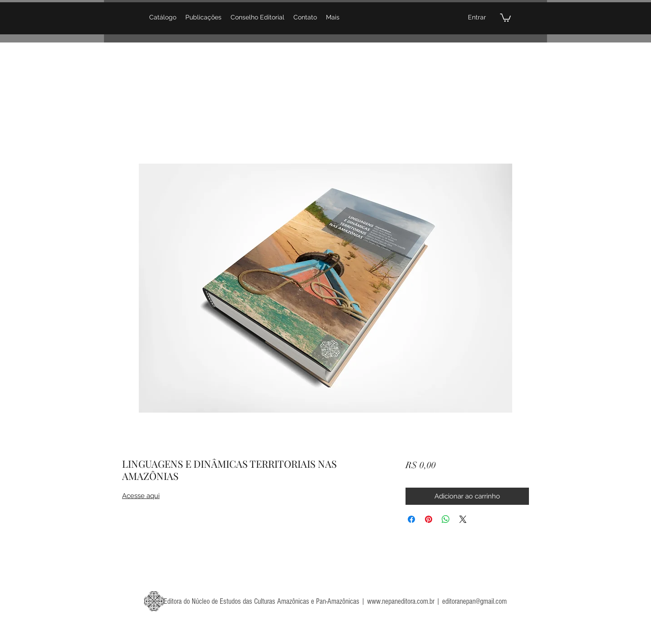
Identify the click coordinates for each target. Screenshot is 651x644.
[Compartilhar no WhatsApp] (446, 519)
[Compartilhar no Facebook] (411, 519)
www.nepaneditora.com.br (401, 601)
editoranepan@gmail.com (474, 601)
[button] (505, 17)
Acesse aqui (141, 496)
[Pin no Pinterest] (429, 519)
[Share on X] (463, 519)
